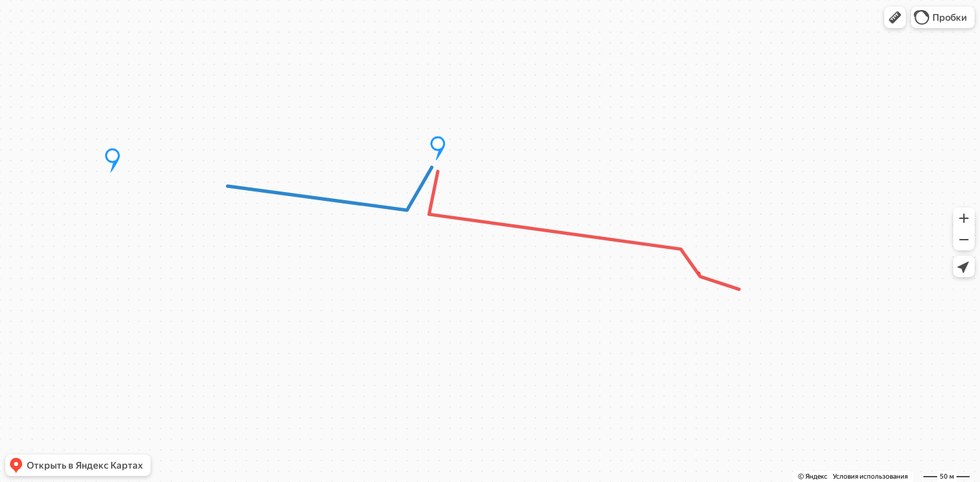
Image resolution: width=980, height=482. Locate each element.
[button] (895, 17)
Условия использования (870, 476)
